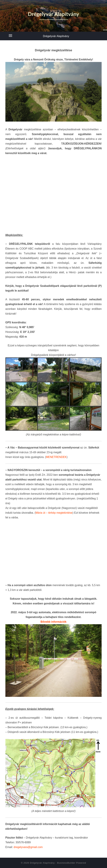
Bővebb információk (54, 622)
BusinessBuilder (66, 863)
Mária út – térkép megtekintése (54, 513)
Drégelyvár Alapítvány (56, 36)
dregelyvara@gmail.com (28, 847)
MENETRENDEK (56, 457)
